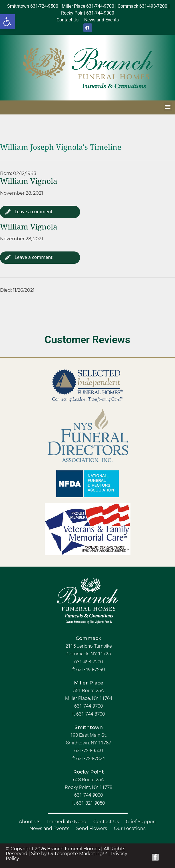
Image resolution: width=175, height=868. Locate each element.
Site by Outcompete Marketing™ (69, 854)
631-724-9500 (88, 750)
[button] (7, 22)
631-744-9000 (88, 795)
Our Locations (130, 828)
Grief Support (141, 822)
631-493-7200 (88, 662)
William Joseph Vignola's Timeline (61, 147)
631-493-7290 (90, 669)
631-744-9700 (88, 706)
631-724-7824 (90, 758)
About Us (30, 822)
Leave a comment (29, 212)
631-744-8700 (90, 714)
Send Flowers (92, 828)
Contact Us (106, 822)
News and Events (49, 828)
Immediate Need (67, 822)
